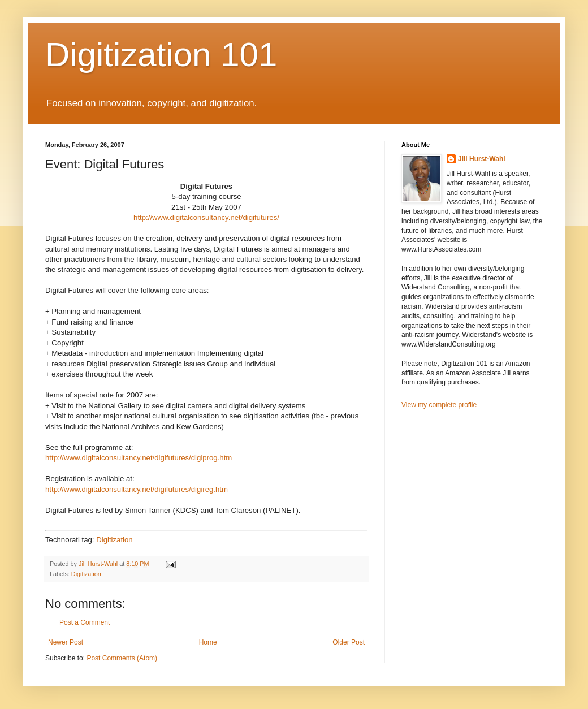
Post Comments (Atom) (122, 658)
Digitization (114, 540)
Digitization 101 (161, 55)
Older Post (349, 642)
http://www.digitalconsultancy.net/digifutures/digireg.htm (137, 489)
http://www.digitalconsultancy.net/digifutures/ (206, 217)
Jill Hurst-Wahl (482, 159)
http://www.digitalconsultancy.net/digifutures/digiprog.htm (139, 458)
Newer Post (66, 642)
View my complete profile (439, 405)
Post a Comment (85, 622)
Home (208, 642)
